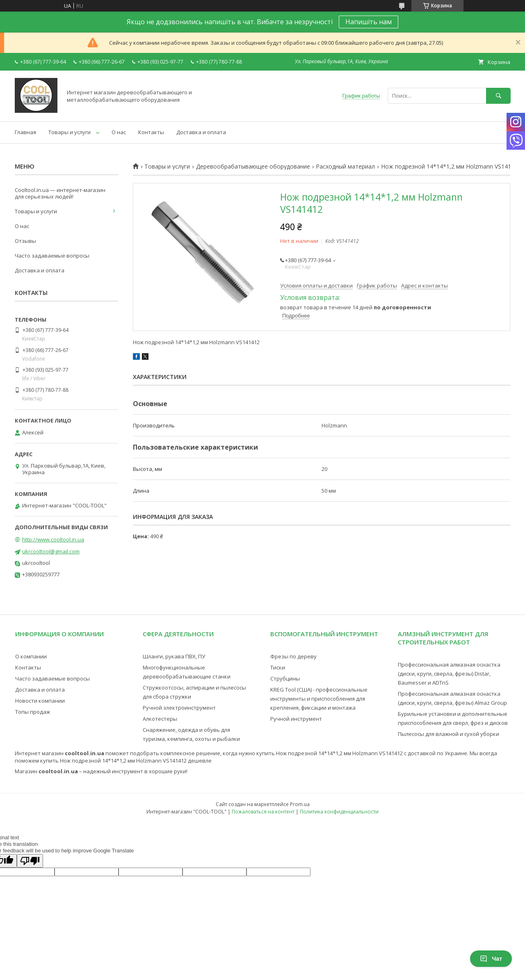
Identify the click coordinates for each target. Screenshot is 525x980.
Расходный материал (345, 167)
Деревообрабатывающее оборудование (253, 167)
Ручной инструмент (296, 719)
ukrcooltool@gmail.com (51, 551)
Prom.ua (300, 804)
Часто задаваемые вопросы (52, 256)
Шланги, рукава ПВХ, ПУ (174, 656)
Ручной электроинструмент (179, 708)
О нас (119, 132)
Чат (491, 959)
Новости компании (40, 701)
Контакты (151, 132)
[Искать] (498, 96)
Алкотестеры (160, 719)
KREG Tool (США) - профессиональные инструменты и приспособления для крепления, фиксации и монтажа (319, 699)
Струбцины (285, 678)
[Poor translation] (30, 861)
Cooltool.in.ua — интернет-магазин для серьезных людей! (60, 193)
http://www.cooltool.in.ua (53, 539)
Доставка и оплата (201, 132)
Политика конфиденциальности (339, 812)
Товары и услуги (70, 132)
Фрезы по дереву (293, 656)
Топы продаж (33, 712)
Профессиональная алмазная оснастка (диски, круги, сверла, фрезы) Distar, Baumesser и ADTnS (449, 674)
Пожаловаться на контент (263, 812)
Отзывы (25, 241)
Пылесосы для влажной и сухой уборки (449, 734)
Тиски (278, 667)
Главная (25, 132)
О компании (31, 656)
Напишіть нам (369, 22)
